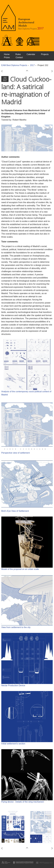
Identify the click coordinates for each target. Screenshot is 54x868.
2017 (32, 65)
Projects (45, 54)
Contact (19, 57)
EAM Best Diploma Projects (14, 65)
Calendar (31, 54)
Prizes (7, 57)
